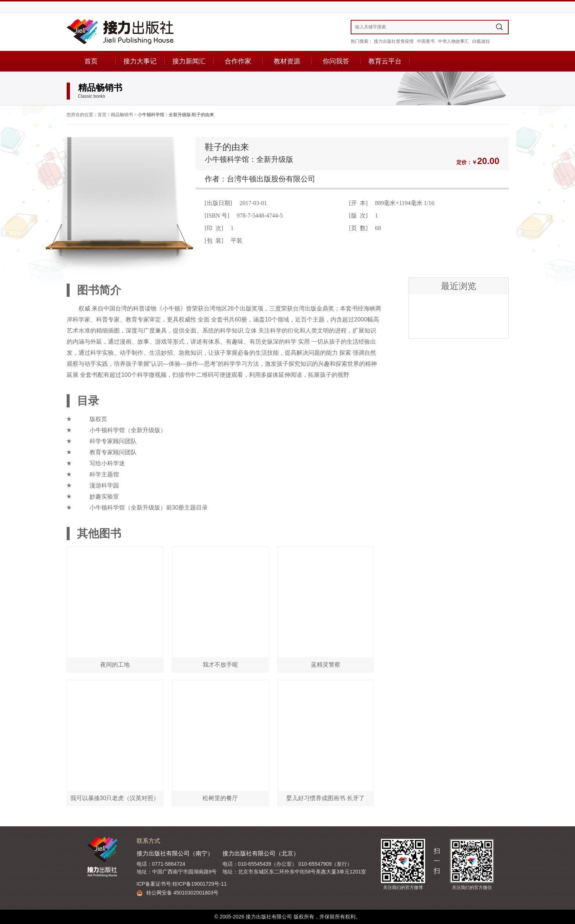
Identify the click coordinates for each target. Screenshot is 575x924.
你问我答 (336, 61)
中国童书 (426, 41)
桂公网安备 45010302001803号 (178, 893)
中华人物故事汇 (453, 41)
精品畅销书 (122, 115)
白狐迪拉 (481, 41)
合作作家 (238, 61)
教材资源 (287, 61)
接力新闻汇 (189, 61)
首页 (91, 61)
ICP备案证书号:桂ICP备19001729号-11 (182, 884)
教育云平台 (385, 61)
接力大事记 (140, 61)
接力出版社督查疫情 (394, 41)
